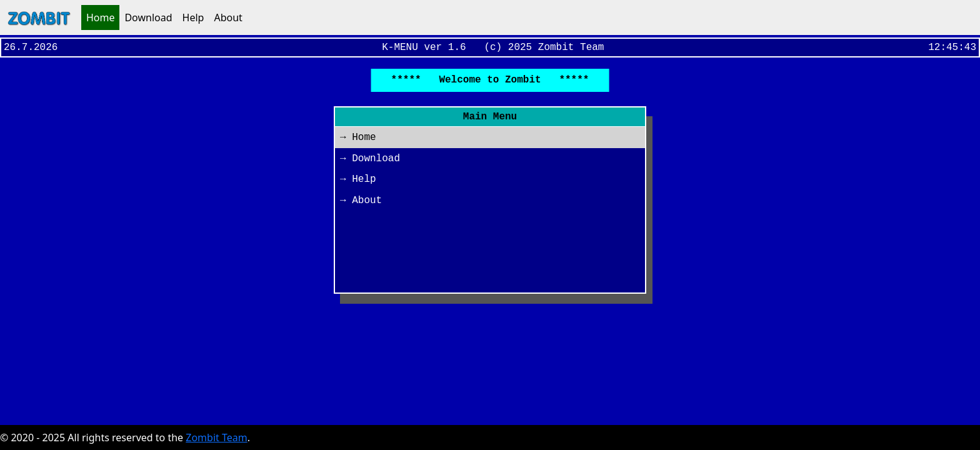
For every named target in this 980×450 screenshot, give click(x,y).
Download (148, 17)
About (228, 17)
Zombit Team (216, 437)
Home (101, 17)
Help (193, 17)
